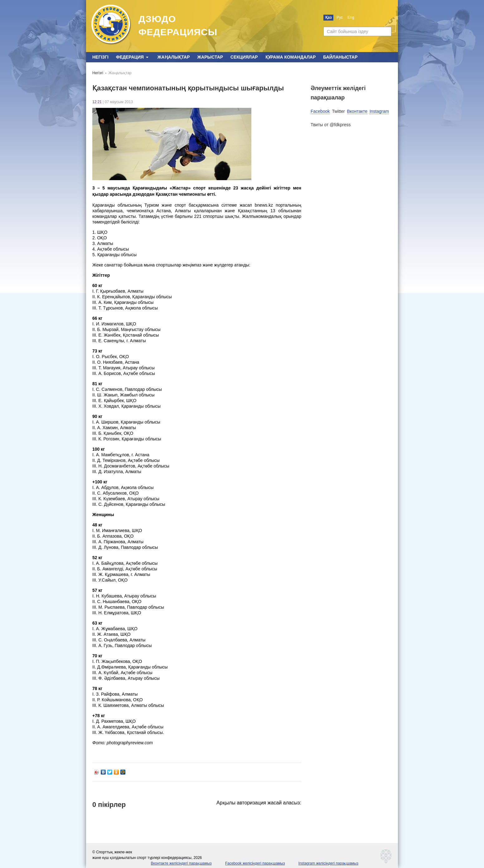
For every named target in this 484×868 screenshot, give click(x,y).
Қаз (329, 17)
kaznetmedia (386, 856)
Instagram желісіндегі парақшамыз (328, 863)
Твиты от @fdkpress (331, 125)
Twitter (338, 111)
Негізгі (100, 57)
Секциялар (244, 57)
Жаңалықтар (174, 57)
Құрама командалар (291, 57)
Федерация (130, 57)
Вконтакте (357, 111)
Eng (351, 17)
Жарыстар (210, 57)
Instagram (379, 111)
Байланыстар (340, 57)
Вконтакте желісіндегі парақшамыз (181, 863)
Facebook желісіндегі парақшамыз (255, 863)
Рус (340, 17)
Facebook (320, 111)
